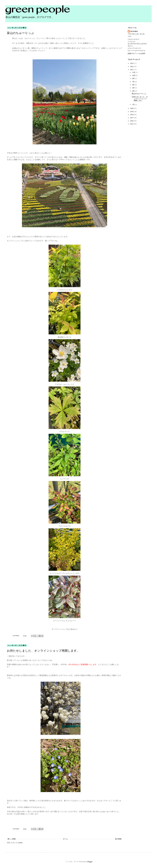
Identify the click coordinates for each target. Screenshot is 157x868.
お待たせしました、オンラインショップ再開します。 (43, 651)
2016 (132, 121)
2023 (132, 63)
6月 (134, 85)
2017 (132, 118)
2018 (132, 115)
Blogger (90, 862)
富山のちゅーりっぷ (20, 33)
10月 (134, 75)
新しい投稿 (12, 839)
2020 (132, 108)
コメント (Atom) (17, 843)
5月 (134, 88)
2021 (132, 70)
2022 (132, 67)
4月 (134, 91)
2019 (132, 112)
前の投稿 (118, 839)
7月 (134, 82)
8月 (134, 78)
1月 (134, 105)
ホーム (65, 839)
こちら (72, 629)
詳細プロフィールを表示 (137, 54)
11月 (134, 72)
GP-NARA (134, 31)
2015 (132, 124)
